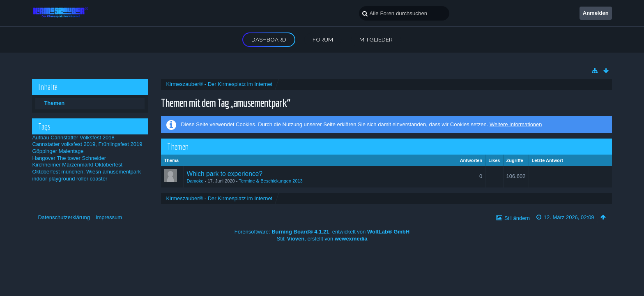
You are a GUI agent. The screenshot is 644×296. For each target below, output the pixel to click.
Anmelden (596, 13)
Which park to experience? (224, 174)
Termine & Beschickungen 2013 (270, 181)
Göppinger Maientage (58, 151)
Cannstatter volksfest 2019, (64, 144)
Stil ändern (517, 218)
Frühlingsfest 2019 (121, 144)
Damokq (195, 181)
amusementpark (122, 172)
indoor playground (53, 179)
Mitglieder (376, 39)
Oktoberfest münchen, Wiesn (67, 172)
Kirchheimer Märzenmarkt (63, 165)
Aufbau (40, 138)
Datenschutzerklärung (64, 217)
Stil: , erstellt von (322, 239)
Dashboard (269, 39)
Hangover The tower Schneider (69, 158)
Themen (54, 103)
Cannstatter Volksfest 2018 (82, 138)
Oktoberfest (109, 165)
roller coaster (92, 179)
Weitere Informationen (516, 124)
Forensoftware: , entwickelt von (322, 232)
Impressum (109, 217)
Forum (323, 39)
